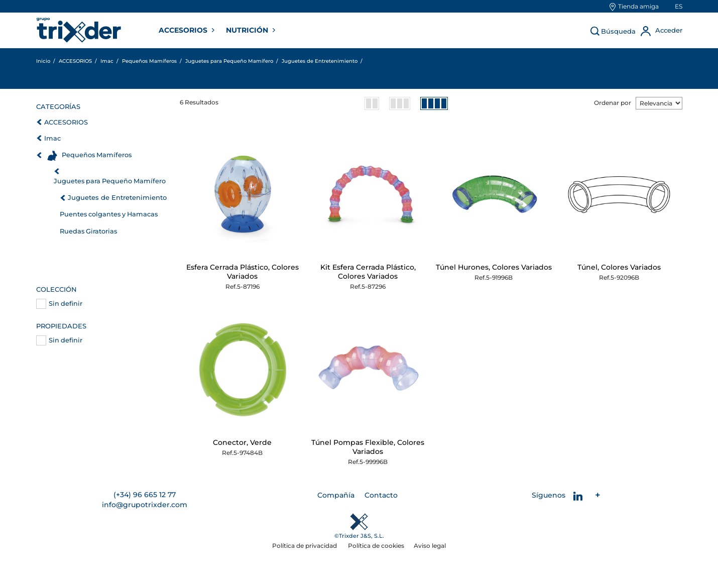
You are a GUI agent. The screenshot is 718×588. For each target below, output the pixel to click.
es (679, 6)
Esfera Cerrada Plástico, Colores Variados (243, 272)
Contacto (381, 495)
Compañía (336, 495)
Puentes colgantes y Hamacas (109, 214)
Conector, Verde (242, 442)
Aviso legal (430, 546)
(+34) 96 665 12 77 (145, 495)
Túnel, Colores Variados (619, 267)
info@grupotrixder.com (145, 505)
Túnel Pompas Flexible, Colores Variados (368, 447)
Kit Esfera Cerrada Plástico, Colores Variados (368, 272)
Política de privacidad (305, 546)
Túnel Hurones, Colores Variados (494, 267)
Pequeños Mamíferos (97, 155)
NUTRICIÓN (248, 30)
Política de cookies (376, 546)
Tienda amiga (638, 6)
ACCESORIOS (184, 30)
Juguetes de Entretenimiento (117, 197)
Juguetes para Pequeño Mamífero (110, 181)
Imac (52, 138)
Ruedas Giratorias (88, 231)
